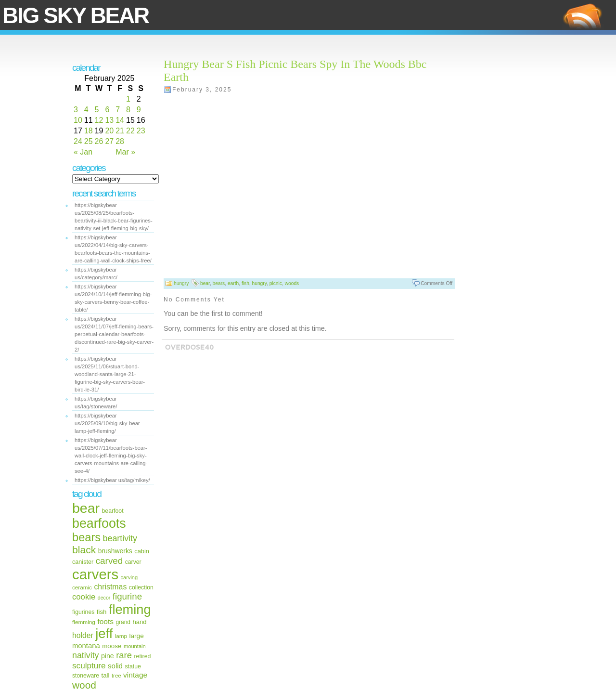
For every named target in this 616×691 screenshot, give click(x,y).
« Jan (83, 152)
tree (116, 676)
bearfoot (113, 511)
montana (86, 646)
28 (120, 141)
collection (141, 587)
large (137, 636)
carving (129, 577)
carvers (95, 574)
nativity (86, 655)
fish (102, 612)
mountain (135, 646)
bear (86, 508)
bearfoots (99, 523)
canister (83, 562)
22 (130, 131)
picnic (276, 283)
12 (99, 120)
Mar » (125, 152)
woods (292, 283)
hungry (181, 283)
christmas (110, 587)
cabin (142, 551)
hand (139, 622)
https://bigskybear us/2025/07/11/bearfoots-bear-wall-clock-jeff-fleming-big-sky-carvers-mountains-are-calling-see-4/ (111, 456)
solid (115, 666)
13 (109, 120)
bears (86, 537)
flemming (84, 622)
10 (78, 120)
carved (109, 561)
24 (78, 141)
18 (89, 131)
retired (142, 656)
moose (112, 646)
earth (233, 283)
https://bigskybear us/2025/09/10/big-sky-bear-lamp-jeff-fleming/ (108, 423)
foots (105, 621)
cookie (84, 597)
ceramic (82, 587)
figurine (127, 596)
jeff (104, 633)
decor (104, 598)
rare (124, 655)
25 (89, 141)
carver (133, 562)
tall (106, 675)
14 (120, 120)
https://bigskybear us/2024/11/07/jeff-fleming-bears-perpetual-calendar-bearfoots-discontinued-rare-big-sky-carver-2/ (114, 334)
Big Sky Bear (76, 15)
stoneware (86, 676)
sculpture (89, 665)
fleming (130, 609)
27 (109, 141)
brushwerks (115, 551)
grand (123, 622)
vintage (135, 675)
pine (108, 656)
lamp (121, 636)
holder (83, 635)
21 (120, 131)
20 (109, 131)
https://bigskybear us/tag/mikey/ (112, 480)
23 (141, 131)
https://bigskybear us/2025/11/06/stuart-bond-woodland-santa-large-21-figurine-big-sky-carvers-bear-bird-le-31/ (110, 374)
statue (133, 666)
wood (84, 685)
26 (99, 141)
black (84, 550)
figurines (83, 612)
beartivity (120, 538)
